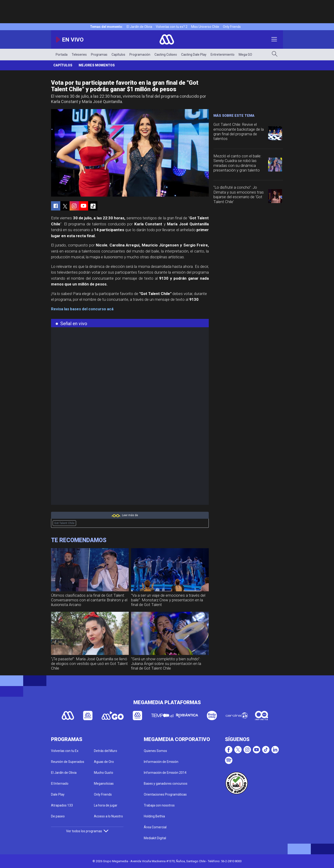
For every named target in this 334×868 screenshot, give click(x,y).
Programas (99, 55)
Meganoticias (104, 784)
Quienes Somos (155, 751)
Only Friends (232, 27)
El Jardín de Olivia (139, 27)
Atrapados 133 (62, 805)
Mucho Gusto (104, 773)
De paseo (58, 816)
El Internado (60, 784)
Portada (62, 55)
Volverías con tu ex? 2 (172, 27)
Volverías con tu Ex (65, 751)
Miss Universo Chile (205, 27)
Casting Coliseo (166, 55)
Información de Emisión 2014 (165, 773)
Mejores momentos (97, 65)
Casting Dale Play (194, 55)
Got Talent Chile (64, 523)
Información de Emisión (161, 762)
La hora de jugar (106, 805)
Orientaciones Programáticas (165, 794)
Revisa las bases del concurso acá (82, 309)
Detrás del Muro (106, 751)
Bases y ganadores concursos (166, 784)
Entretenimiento (223, 55)
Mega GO (245, 55)
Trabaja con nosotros (159, 805)
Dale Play (58, 794)
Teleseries (79, 55)
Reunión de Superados (68, 762)
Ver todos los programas (87, 831)
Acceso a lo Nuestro (108, 816)
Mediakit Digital (155, 838)
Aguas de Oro (104, 762)
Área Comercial (155, 827)
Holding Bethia (154, 816)
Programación (140, 55)
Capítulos (118, 55)
